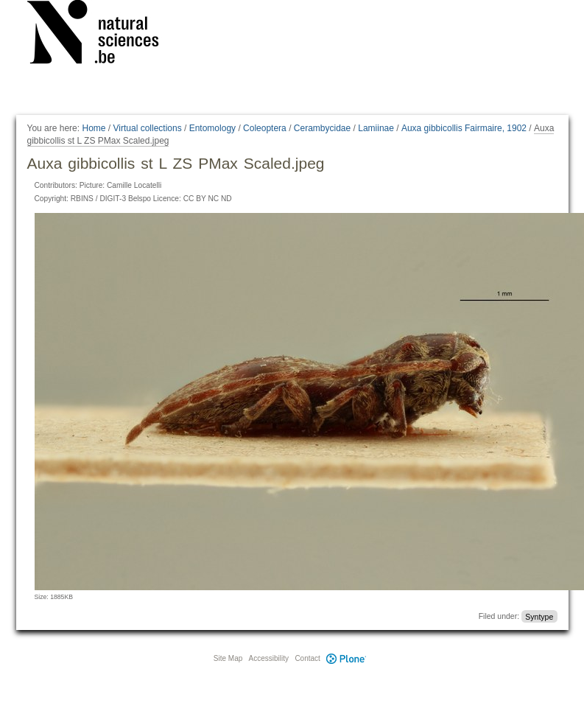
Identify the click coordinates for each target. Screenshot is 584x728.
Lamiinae (376, 128)
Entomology (212, 128)
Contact (307, 658)
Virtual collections (148, 128)
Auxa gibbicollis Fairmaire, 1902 (464, 128)
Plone (347, 658)
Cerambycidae (322, 128)
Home (94, 128)
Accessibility (269, 658)
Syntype (539, 616)
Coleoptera (265, 128)
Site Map (228, 658)
